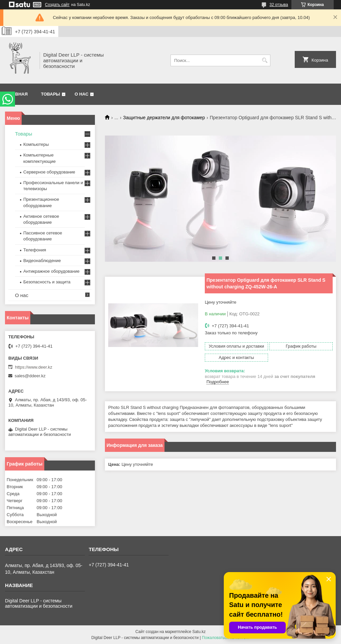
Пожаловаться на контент (226, 638)
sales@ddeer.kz (30, 376)
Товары (50, 94)
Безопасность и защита (47, 282)
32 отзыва (279, 5)
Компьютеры (36, 144)
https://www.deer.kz (34, 367)
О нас (82, 94)
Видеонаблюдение (42, 261)
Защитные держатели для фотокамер (164, 118)
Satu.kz (199, 632)
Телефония (35, 250)
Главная (17, 94)
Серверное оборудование (49, 172)
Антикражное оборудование (51, 271)
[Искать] (265, 60)
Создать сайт (57, 5)
